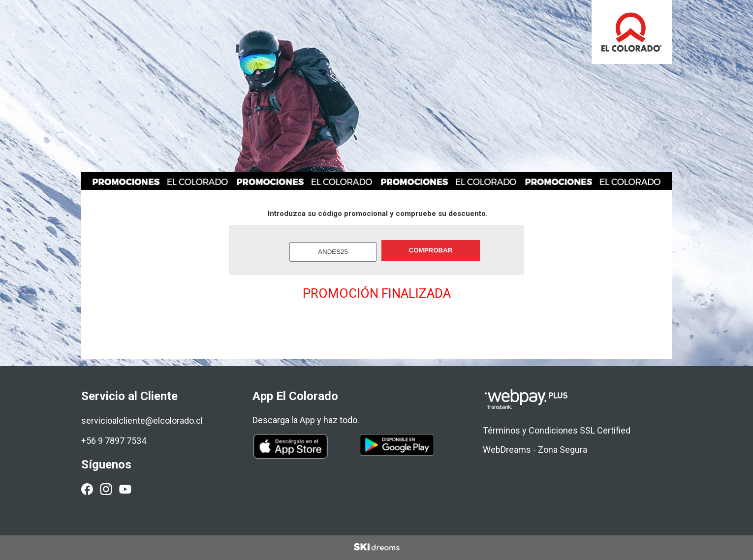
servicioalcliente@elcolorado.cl (142, 420)
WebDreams (507, 450)
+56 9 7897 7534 (114, 441)
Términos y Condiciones (530, 430)
